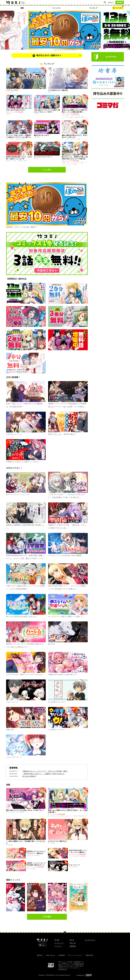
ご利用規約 (61, 955)
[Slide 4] (63, 51)
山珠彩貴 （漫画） (21, 139)
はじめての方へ (90, 940)
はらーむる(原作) (74, 856)
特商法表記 (89, 955)
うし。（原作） (11, 139)
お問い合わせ (50, 955)
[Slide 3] (60, 51)
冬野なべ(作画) (10, 812)
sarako (36, 159)
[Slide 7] (70, 51)
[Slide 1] (55, 51)
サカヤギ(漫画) (31, 869)
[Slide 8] (72, 51)
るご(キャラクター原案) (71, 816)
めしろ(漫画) (51, 843)
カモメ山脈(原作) (19, 812)
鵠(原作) (29, 855)
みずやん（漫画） (76, 116)
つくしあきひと (10, 92)
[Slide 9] (75, 51)
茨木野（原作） (66, 163)
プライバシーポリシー (75, 955)
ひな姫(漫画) (10, 845)
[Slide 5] (65, 51)
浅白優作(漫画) (73, 867)
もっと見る (47, 170)
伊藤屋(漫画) (82, 856)
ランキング (58, 946)
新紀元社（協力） (80, 117)
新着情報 (13, 768)
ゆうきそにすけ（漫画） (78, 163)
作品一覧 (73, 943)
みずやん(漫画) (60, 816)
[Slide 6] (67, 51)
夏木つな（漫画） (76, 139)
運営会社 (40, 955)
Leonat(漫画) (36, 855)
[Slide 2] (58, 51)
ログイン (111, 3)
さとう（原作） (66, 116)
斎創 (49, 92)
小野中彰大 (37, 137)
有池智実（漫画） (23, 161)
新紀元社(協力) (82, 816)
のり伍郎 (36, 114)
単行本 (72, 940)
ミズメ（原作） (66, 139)
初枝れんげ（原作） (12, 161)
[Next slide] (127, 30)
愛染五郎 (9, 114)
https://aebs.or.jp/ (63, 969)
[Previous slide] (3, 30)
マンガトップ (59, 943)
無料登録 (120, 2)
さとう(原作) (51, 816)
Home (42, 945)
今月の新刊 (47, 917)
